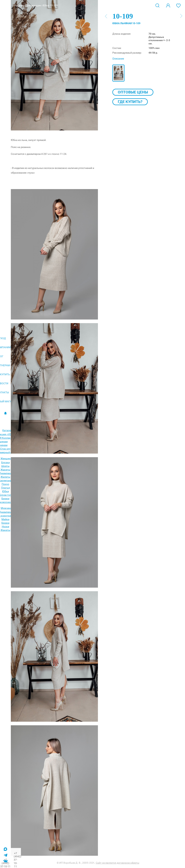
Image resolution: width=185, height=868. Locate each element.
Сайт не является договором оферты (118, 863)
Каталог (19, 5)
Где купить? (130, 102)
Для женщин (33, 5)
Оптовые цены (133, 92)
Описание (118, 58)
